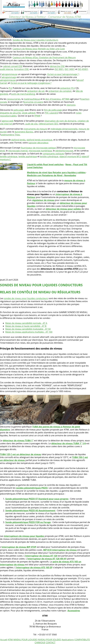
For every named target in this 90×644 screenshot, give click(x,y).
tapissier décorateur (38, 143)
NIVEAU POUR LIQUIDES (25, 640)
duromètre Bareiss (24, 132)
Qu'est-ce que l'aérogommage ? (63, 74)
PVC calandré (51, 113)
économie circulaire (33, 102)
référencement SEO (48, 124)
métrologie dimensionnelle (64, 129)
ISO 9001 (59, 69)
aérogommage (9, 77)
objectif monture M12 (70, 157)
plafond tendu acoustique (39, 140)
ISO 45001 (83, 69)
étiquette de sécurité (10, 113)
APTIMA (66, 99)
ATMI (11, 640)
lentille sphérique (9, 157)
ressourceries (14, 99)
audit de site (31, 124)
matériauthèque (32, 99)
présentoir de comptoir (60, 91)
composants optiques (54, 154)
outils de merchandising (23, 94)
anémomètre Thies (11, 135)
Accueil (4, 640)
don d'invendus (53, 99)
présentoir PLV (68, 88)
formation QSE (21, 69)
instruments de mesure (35, 129)
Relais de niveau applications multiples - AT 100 (29, 332)
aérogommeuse (9, 74)
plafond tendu (18, 140)
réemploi (71, 105)
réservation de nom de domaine (60, 121)
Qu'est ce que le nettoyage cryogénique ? (31, 83)
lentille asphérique (28, 157)
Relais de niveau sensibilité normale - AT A (26, 323)
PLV (10, 88)
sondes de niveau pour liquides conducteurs (26, 298)
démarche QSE (57, 66)
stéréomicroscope (64, 151)
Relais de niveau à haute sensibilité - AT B (26, 326)
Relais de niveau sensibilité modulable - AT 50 (28, 329)
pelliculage (19, 110)
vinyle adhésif (29, 113)
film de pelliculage (53, 110)
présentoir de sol (36, 91)
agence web (7, 121)
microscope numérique (40, 151)
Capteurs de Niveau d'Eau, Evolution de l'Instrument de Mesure (44, 57)
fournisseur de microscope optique (38, 148)
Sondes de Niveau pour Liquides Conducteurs (35, 40)
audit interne (6, 69)
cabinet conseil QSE (13, 66)
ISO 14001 (70, 69)
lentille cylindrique (49, 157)
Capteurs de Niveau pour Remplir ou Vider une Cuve (39, 49)
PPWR (37, 116)
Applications (68, 640)
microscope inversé (18, 151)
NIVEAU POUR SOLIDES (50, 640)
